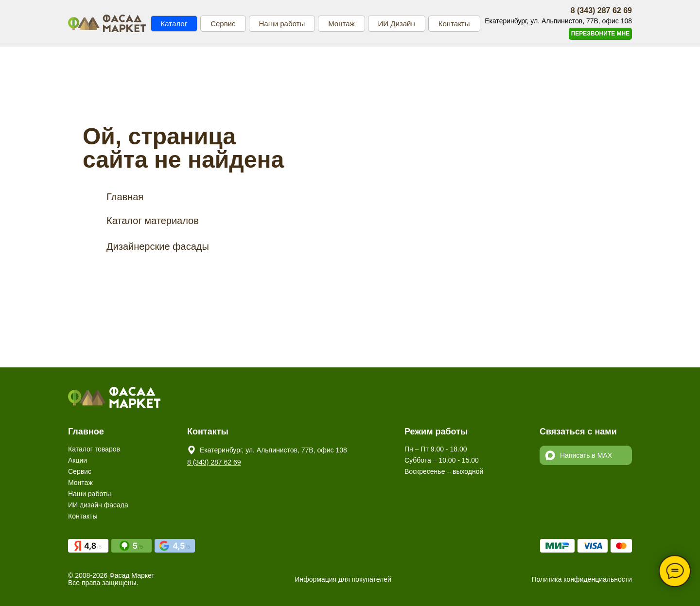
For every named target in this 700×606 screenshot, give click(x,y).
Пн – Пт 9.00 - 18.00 (436, 449)
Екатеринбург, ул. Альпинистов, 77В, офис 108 (273, 450)
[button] (600, 34)
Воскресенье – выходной (444, 471)
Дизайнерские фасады (158, 246)
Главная (125, 197)
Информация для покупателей (343, 579)
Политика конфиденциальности (582, 579)
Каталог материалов (153, 221)
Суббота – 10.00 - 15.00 (442, 460)
